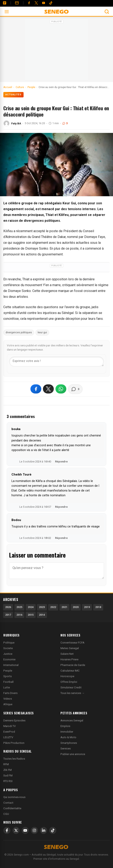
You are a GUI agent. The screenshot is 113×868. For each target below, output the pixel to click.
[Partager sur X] (48, 389)
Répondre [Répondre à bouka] (61, 462)
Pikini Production (14, 743)
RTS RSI (8, 781)
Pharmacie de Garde (73, 665)
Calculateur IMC (70, 671)
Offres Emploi (69, 682)
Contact (8, 803)
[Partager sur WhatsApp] (61, 389)
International (11, 665)
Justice (8, 654)
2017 (8, 615)
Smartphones (69, 743)
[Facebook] (29, 3)
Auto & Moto (68, 737)
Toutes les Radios (14, 759)
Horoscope (67, 676)
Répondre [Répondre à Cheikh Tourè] (61, 507)
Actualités (13, 95)
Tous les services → (72, 693)
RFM (6, 764)
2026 (8, 607)
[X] (16, 830)
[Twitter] (36, 3)
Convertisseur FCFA (72, 643)
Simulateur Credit (71, 687)
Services (66, 748)
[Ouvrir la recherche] (107, 12)
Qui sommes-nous (14, 797)
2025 (19, 607)
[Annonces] (5, 3)
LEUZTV (8, 737)
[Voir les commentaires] (75, 389)
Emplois (65, 726)
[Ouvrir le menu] (7, 12)
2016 (19, 615)
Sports (8, 676)
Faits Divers (10, 693)
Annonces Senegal (72, 720)
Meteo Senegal (70, 648)
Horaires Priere (69, 659)
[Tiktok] (51, 3)
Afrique (8, 704)
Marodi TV (9, 726)
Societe (8, 648)
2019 (87, 607)
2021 (64, 607)
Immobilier (67, 732)
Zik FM (8, 770)
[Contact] (17, 3)
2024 (31, 607)
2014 (42, 615)
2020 (76, 607)
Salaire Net (67, 654)
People (8, 671)
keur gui (42, 332)
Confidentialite (12, 808)
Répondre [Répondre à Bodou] (61, 538)
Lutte (7, 687)
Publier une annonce (73, 754)
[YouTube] (44, 3)
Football (8, 682)
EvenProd (9, 732)
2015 (31, 615)
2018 (98, 607)
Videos (8, 699)
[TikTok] (53, 830)
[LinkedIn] (44, 830)
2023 (42, 607)
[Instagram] (34, 830)
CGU (6, 814)
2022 (53, 607)
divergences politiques (19, 332)
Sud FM (8, 775)
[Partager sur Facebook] (36, 389)
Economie (9, 659)
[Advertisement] (56, 51)
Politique (9, 643)
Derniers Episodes (14, 720)
